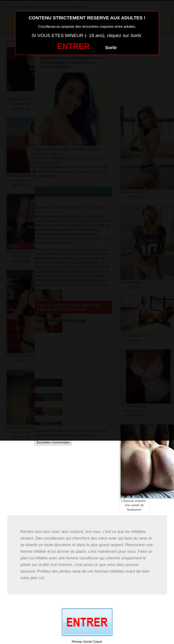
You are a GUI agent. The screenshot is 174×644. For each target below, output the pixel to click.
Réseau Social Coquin (87, 642)
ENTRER (73, 46)
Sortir (111, 48)
